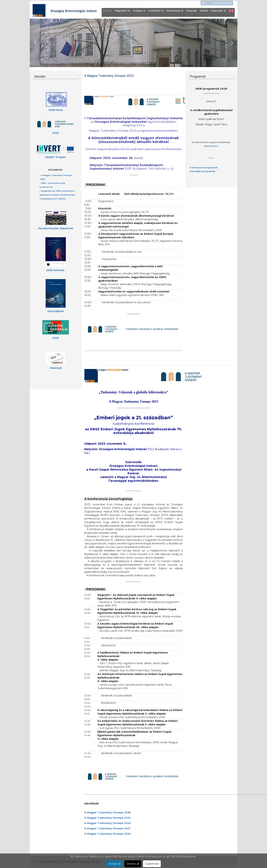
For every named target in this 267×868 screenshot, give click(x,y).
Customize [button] (152, 864)
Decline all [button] (133, 864)
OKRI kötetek (55, 270)
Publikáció (156, 11)
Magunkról (122, 11)
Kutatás (139, 11)
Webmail (56, 368)
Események (175, 11)
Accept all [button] (114, 864)
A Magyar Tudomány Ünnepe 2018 (107, 812)
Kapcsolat (219, 11)
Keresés (201, 1)
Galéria (204, 11)
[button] (35, 43)
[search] (217, 3)
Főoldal (107, 11)
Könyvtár (192, 11)
